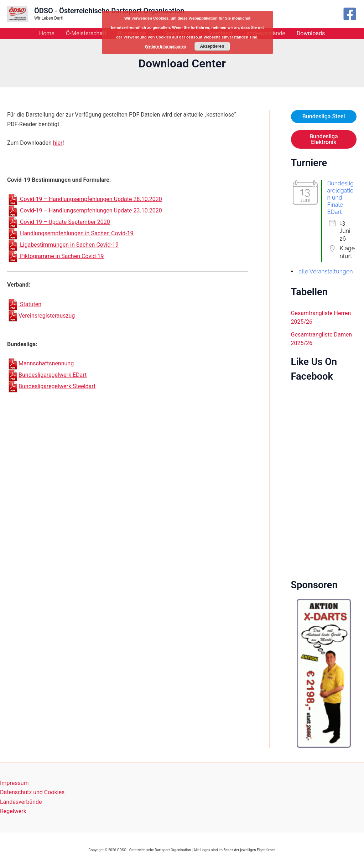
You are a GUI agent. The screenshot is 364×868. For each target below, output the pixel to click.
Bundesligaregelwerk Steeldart (51, 386)
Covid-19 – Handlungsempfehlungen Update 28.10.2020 (85, 199)
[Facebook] (350, 14)
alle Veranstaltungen (326, 271)
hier (58, 143)
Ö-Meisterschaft (86, 33)
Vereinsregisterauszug (41, 316)
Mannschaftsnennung (40, 363)
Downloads (311, 33)
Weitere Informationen (166, 46)
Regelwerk (13, 811)
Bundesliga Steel (324, 116)
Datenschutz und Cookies (32, 792)
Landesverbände (21, 802)
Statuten (24, 304)
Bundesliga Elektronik (324, 139)
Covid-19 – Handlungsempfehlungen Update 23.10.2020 (85, 210)
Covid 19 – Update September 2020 (59, 222)
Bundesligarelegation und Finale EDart (340, 198)
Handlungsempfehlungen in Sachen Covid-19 (70, 233)
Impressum (14, 783)
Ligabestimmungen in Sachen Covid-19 (63, 245)
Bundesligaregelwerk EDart (47, 375)
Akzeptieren (212, 46)
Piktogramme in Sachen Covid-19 (55, 256)
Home (47, 33)
